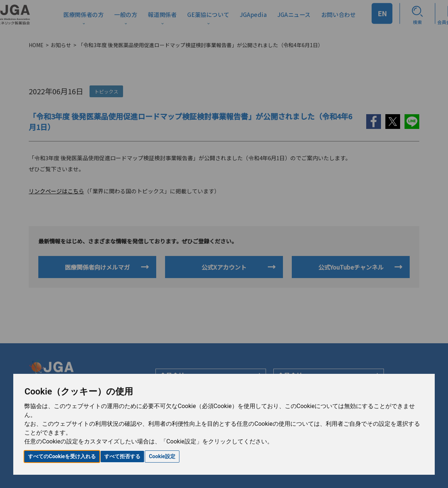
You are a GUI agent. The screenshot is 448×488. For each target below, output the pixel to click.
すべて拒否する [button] (122, 456)
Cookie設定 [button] (162, 456)
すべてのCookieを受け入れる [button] (62, 456)
